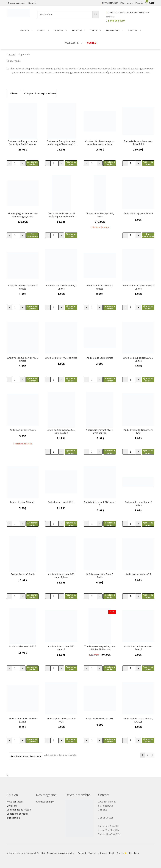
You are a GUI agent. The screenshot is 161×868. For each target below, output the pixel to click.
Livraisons (12, 806)
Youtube (92, 853)
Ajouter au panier (32, 163)
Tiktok (112, 853)
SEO (43, 853)
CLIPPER (59, 30)
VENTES (92, 43)
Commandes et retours (19, 810)
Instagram (102, 853)
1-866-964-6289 (116, 21)
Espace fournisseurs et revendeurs (61, 853)
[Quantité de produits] (16, 163)
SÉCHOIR (77, 30)
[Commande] (40, 93)
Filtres (14, 93)
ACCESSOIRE (72, 43)
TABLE (94, 30)
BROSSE (25, 30)
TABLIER (133, 30)
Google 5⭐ (122, 853)
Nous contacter (15, 802)
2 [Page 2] (148, 755)
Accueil (12, 54)
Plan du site (134, 853)
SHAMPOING (113, 30)
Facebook (82, 853)
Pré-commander (32, 235)
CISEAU (41, 30)
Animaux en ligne (45, 802)
